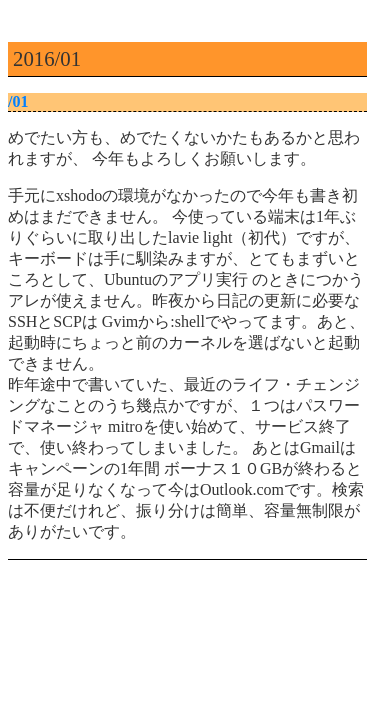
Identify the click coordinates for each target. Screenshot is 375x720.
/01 (18, 101)
